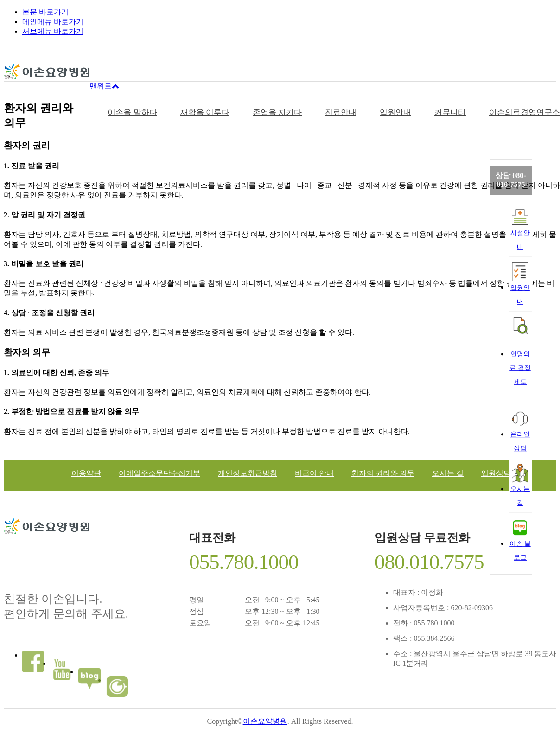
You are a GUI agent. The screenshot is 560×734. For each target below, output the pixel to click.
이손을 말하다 (132, 112)
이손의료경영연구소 (525, 112)
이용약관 (86, 473)
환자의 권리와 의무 (383, 473)
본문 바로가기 (45, 12)
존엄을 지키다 (277, 112)
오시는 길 (448, 473)
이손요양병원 (265, 721)
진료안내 (341, 112)
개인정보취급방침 (248, 473)
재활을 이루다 (205, 112)
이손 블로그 (520, 540)
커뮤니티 (450, 112)
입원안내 (395, 112)
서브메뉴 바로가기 (53, 31)
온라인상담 (520, 430)
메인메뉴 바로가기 (53, 22)
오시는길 (520, 485)
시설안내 (520, 229)
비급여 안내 (314, 473)
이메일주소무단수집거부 (159, 473)
